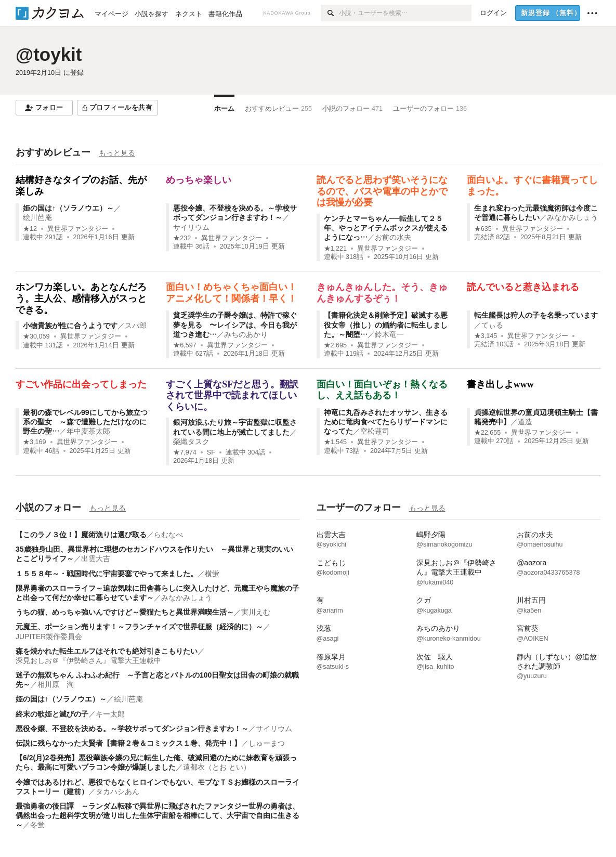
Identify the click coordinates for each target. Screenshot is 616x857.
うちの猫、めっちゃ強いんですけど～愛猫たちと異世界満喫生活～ (125, 612)
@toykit (49, 54)
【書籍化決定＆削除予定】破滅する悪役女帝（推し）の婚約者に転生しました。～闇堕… (386, 324)
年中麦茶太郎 (88, 431)
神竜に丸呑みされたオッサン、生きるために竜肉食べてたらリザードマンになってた (386, 422)
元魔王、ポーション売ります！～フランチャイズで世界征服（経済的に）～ (139, 627)
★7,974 (185, 452)
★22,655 (488, 433)
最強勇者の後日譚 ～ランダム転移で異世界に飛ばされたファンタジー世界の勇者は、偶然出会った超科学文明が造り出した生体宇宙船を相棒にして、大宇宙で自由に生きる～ (158, 815)
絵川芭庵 (37, 217)
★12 (30, 229)
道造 (525, 422)
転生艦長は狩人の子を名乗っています (536, 315)
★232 (182, 238)
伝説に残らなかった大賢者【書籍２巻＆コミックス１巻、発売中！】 (128, 743)
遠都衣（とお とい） (217, 767)
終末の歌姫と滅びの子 (52, 714)
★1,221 (336, 249)
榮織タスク (191, 442)
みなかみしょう (572, 217)
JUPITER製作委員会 (49, 637)
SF (211, 452)
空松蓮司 (375, 431)
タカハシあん (117, 791)
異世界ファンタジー (78, 229)
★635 (483, 229)
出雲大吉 (96, 559)
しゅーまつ (267, 743)
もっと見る (117, 153)
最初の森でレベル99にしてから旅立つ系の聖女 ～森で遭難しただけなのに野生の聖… (85, 422)
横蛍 (212, 574)
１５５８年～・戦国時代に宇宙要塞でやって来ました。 (107, 574)
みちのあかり (246, 334)
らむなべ (168, 535)
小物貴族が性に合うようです (70, 326)
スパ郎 (136, 326)
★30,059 (36, 336)
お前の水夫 (393, 237)
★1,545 (336, 442)
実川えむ (256, 612)
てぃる (492, 325)
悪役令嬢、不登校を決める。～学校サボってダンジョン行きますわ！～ (132, 729)
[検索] (330, 13)
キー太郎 (110, 714)
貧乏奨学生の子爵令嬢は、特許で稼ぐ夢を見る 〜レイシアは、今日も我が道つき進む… (235, 324)
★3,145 (486, 336)
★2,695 (336, 345)
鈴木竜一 (389, 334)
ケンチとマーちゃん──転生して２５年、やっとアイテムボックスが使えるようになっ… (386, 228)
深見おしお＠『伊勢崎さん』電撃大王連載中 (88, 660)
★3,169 (35, 442)
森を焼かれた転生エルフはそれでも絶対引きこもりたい (107, 651)
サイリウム (191, 227)
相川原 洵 (56, 684)
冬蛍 (37, 825)
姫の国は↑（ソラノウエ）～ (68, 208)
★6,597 (185, 345)
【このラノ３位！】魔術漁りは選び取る (81, 535)
